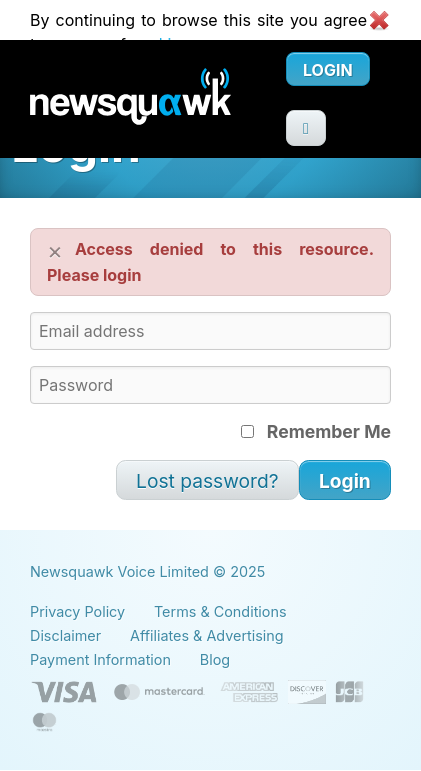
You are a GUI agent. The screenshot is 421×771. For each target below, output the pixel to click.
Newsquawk (158, 99)
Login (328, 70)
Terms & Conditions (220, 611)
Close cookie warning (379, 20)
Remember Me (316, 431)
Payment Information (100, 659)
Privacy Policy (77, 611)
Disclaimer (65, 635)
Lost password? (207, 481)
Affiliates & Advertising (207, 635)
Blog (215, 659)
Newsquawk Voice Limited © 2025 (147, 571)
